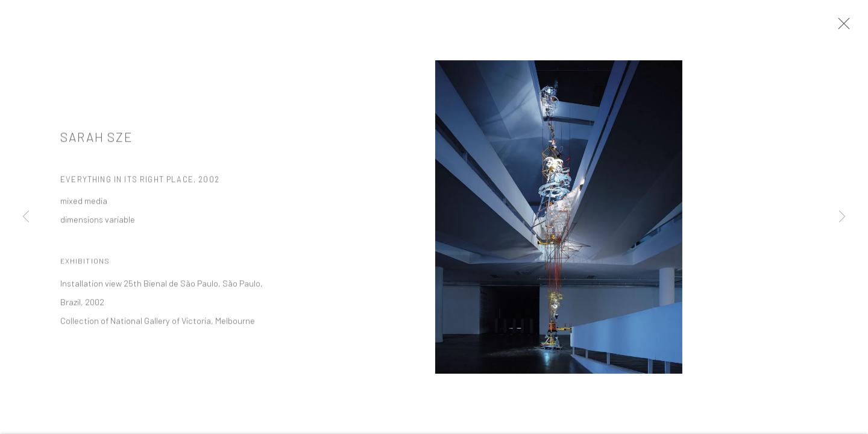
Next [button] (842, 217)
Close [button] (848, 27)
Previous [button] (26, 217)
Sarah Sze (96, 143)
